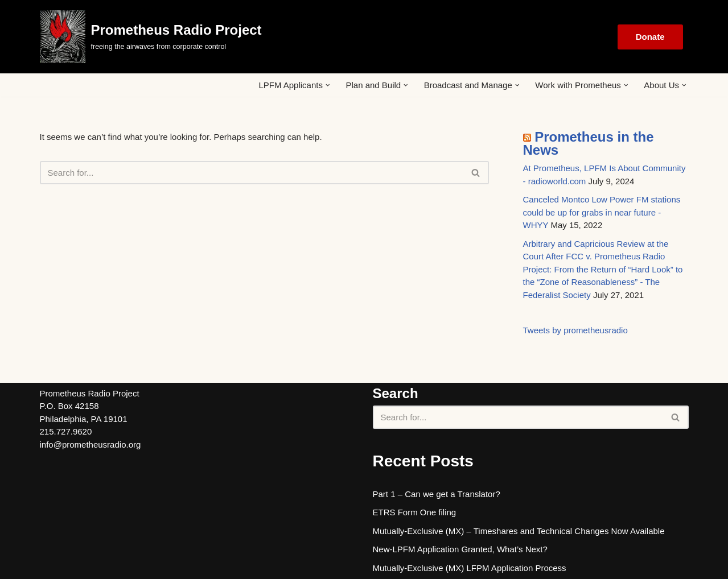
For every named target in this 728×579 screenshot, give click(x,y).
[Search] (252, 173)
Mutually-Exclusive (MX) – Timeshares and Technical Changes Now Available (519, 531)
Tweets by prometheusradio (575, 330)
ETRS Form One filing (415, 512)
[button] (328, 85)
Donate (650, 37)
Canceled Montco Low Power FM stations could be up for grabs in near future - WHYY (602, 212)
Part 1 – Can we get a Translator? (437, 494)
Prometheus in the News (589, 143)
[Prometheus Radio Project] (151, 37)
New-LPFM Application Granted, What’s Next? (460, 549)
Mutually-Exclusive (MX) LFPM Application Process (470, 568)
